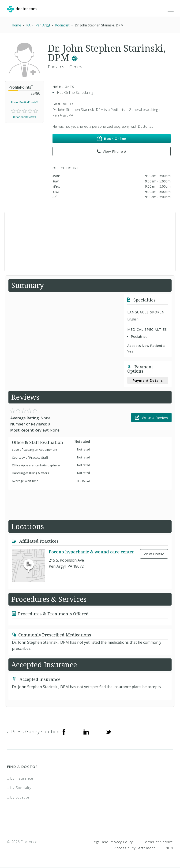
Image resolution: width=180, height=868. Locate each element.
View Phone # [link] (112, 152)
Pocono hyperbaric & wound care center (92, 552)
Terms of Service (158, 842)
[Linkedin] (86, 732)
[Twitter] (109, 732)
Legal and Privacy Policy (112, 842)
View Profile (154, 554)
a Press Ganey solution (33, 732)
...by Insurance (20, 778)
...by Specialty (19, 788)
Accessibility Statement (135, 848)
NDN (169, 848)
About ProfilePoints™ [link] (24, 103)
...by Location (19, 797)
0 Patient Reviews (24, 117)
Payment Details (148, 381)
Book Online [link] (112, 139)
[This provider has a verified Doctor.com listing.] (75, 58)
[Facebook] (64, 732)
